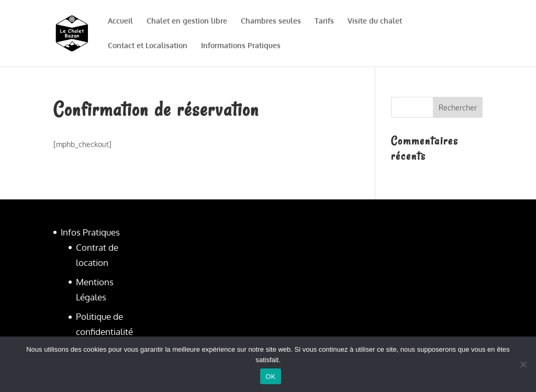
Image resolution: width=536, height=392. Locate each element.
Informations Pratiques (241, 46)
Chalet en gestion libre (187, 21)
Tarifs (324, 21)
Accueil (120, 21)
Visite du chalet (375, 21)
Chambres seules (271, 21)
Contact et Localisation (148, 46)
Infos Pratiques (90, 232)
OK (270, 377)
